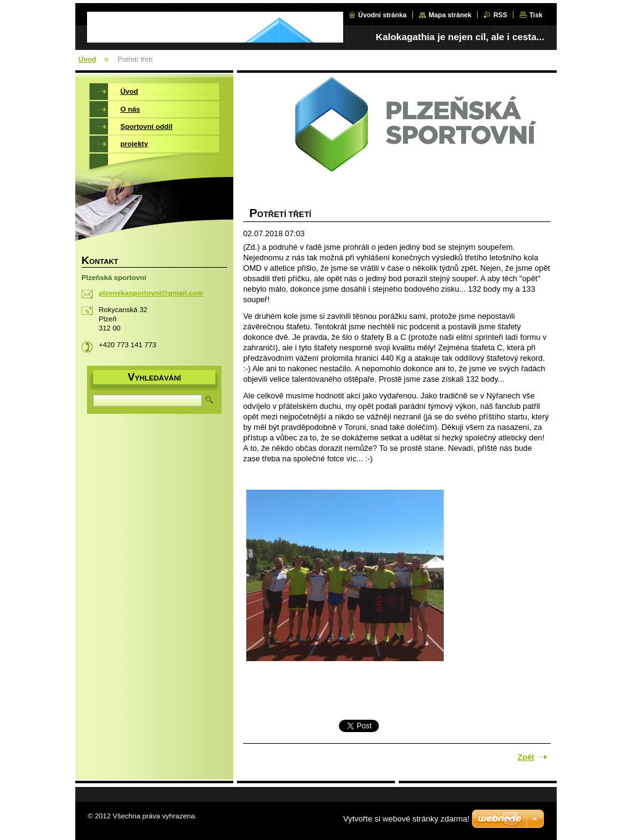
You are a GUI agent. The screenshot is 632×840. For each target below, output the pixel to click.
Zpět (526, 757)
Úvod (87, 59)
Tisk (536, 15)
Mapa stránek (450, 15)
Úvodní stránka (382, 15)
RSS (500, 15)
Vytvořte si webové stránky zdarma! (406, 819)
